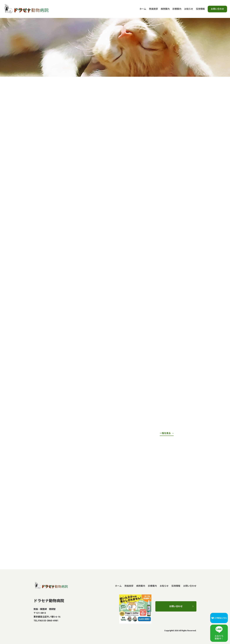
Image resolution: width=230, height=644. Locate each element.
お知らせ (189, 9)
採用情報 (200, 9)
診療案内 (177, 9)
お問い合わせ (217, 9)
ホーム (143, 9)
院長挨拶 (153, 9)
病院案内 (165, 9)
